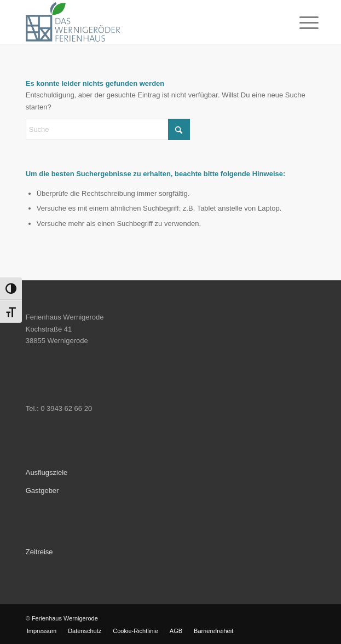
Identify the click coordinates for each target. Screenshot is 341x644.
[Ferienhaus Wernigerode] (142, 22)
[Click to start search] (179, 129)
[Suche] (108, 129)
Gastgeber (42, 491)
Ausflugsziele (47, 472)
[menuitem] (300, 23)
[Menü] (300, 23)
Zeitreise (39, 552)
